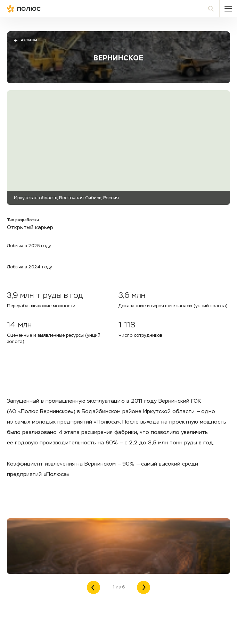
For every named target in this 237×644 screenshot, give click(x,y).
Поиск (214, 9)
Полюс (38, 9)
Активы (25, 40)
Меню (228, 9)
